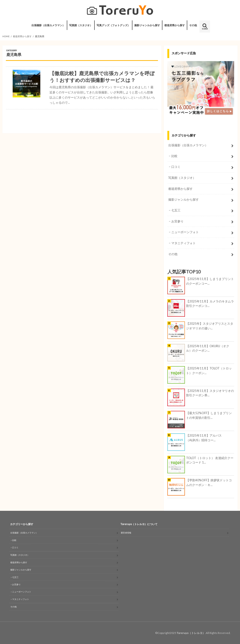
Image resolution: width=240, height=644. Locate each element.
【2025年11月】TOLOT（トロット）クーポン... (209, 371)
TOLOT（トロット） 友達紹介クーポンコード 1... (210, 460)
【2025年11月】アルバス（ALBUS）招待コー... (204, 438)
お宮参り (177, 221)
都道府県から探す (175, 25)
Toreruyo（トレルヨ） (191, 633)
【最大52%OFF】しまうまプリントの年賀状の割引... (209, 415)
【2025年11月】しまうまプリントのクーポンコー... (210, 281)
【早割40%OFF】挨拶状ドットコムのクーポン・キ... (209, 482)
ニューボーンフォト (185, 232)
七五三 (176, 210)
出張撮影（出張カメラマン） (48, 25)
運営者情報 (126, 533)
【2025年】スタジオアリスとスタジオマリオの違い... (210, 326)
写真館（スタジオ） (81, 25)
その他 (193, 25)
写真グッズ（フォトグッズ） (113, 25)
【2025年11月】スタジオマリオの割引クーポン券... (210, 393)
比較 (174, 156)
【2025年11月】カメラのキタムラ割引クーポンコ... (210, 304)
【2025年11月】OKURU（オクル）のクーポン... (208, 348)
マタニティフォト (184, 243)
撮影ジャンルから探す (147, 25)
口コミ (176, 167)
